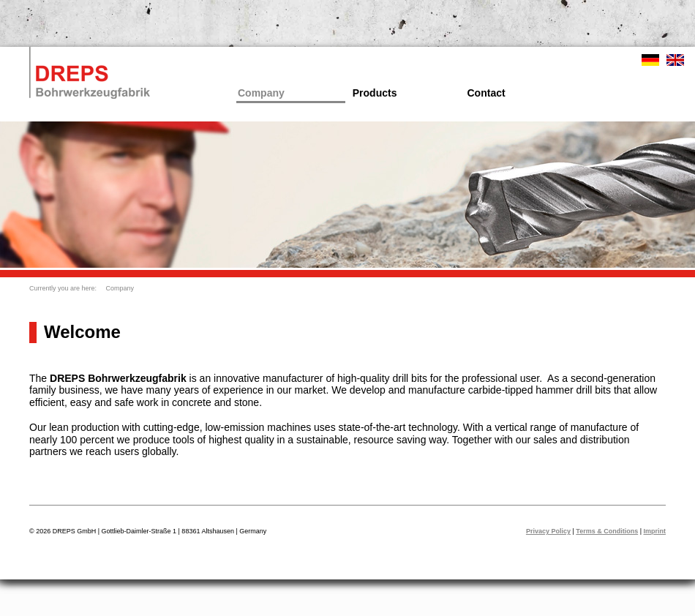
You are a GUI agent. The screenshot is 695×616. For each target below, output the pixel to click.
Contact (487, 93)
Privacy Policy (548, 531)
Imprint (655, 531)
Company (261, 93)
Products (375, 93)
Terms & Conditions (607, 531)
